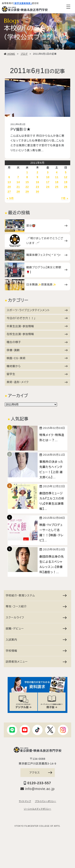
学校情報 (36, 651)
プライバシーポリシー (46, 801)
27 (9, 192)
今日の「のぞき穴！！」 (37, 318)
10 (48, 177)
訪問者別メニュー (36, 662)
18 (57, 182)
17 (48, 182)
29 (27, 192)
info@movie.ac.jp (37, 789)
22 (27, 187)
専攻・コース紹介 (36, 606)
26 (66, 187)
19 (66, 182)
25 (57, 187)
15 (27, 182)
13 (9, 182)
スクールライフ (36, 617)
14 (18, 182)
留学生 (37, 374)
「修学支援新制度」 (23, 3)
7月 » (65, 198)
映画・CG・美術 (37, 358)
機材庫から (37, 366)
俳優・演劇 (37, 350)
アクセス (41, 773)
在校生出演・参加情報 (37, 334)
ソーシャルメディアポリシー (38, 809)
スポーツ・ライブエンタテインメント (37, 310)
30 (38, 192)
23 (38, 187)
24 (48, 187)
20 (9, 187)
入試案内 (36, 640)
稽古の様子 (37, 342)
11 (57, 177)
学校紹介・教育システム (36, 595)
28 (18, 192)
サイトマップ (25, 801)
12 (66, 177)
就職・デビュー (36, 629)
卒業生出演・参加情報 (37, 326)
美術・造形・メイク (37, 382)
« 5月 (10, 198)
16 (38, 182)
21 (18, 187)
